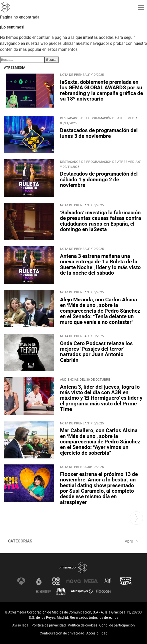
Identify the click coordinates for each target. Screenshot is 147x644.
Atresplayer (82, 591)
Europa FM (44, 591)
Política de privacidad (49, 625)
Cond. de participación (117, 625)
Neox (56, 581)
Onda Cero (126, 581)
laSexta (39, 581)
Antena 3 (21, 581)
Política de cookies (82, 625)
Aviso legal (21, 625)
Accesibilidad (97, 633)
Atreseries (108, 581)
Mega (91, 581)
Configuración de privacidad (62, 633)
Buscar (51, 60)
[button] (139, 7)
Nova (73, 581)
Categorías (20, 541)
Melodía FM (61, 591)
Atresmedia (73, 568)
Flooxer (103, 591)
